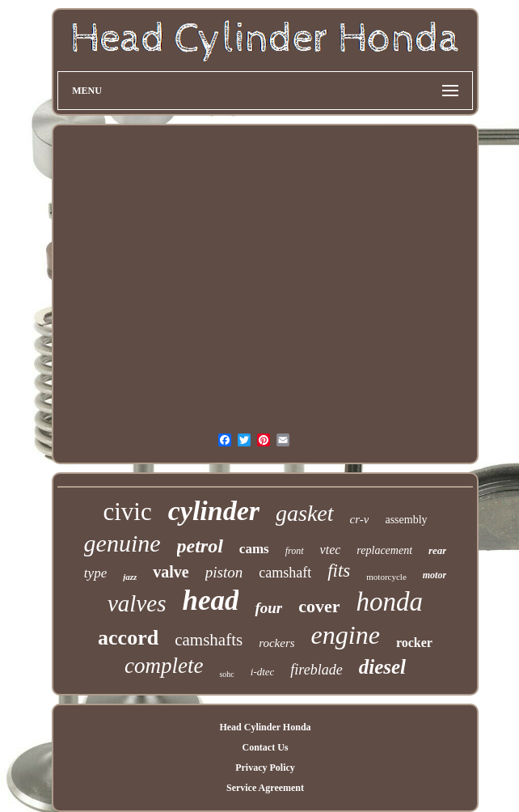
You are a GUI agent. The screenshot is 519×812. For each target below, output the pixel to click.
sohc (226, 674)
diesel (382, 667)
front (295, 551)
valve (171, 572)
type (95, 573)
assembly (406, 520)
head (210, 601)
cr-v (360, 519)
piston (224, 572)
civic (127, 512)
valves (137, 603)
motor (435, 575)
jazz (130, 577)
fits (339, 571)
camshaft (285, 573)
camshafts (209, 640)
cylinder (214, 511)
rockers (276, 643)
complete (164, 666)
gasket (305, 513)
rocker (414, 643)
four (268, 608)
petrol (200, 546)
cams (254, 549)
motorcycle (386, 577)
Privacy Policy (265, 768)
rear (437, 550)
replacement (384, 550)
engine (346, 635)
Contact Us (265, 747)
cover (319, 606)
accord (128, 638)
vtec (331, 550)
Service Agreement (265, 788)
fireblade (316, 670)
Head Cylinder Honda (265, 727)
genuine (122, 543)
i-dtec (263, 672)
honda (390, 602)
